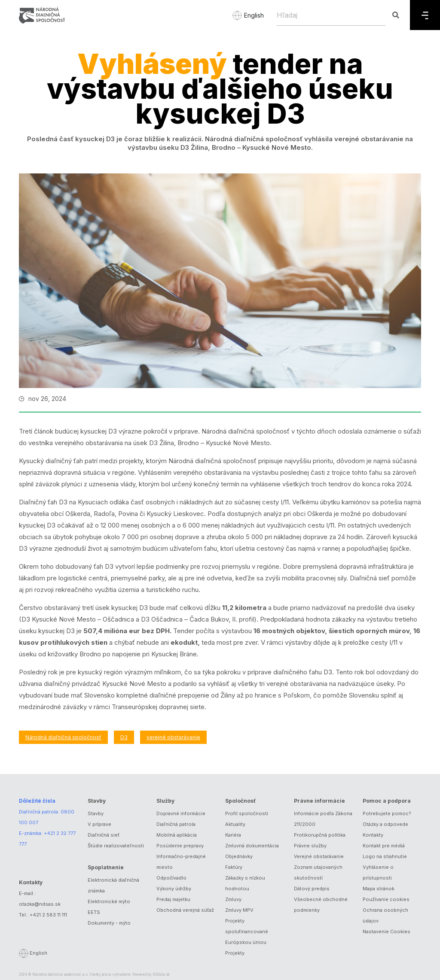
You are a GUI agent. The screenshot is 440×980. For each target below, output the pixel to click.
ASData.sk (161, 974)
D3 (124, 737)
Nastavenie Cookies (387, 931)
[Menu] (425, 15)
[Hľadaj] (331, 15)
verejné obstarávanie (173, 737)
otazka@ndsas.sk (40, 904)
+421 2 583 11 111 (48, 915)
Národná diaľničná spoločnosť (63, 737)
